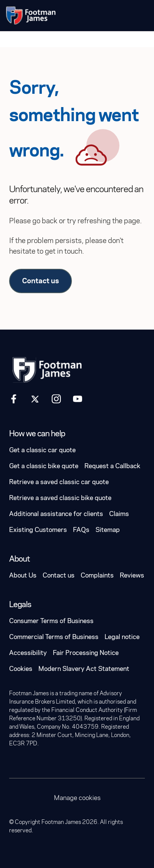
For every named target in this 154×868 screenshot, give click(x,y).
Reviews (132, 575)
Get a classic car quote (42, 450)
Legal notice (122, 637)
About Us (23, 575)
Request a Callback (112, 466)
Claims (119, 514)
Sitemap (108, 530)
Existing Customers (38, 530)
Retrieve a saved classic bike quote (60, 498)
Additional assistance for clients (56, 514)
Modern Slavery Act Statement (84, 669)
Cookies (21, 669)
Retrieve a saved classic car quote (59, 482)
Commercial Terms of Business (54, 637)
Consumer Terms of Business (51, 621)
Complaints (97, 575)
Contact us (40, 281)
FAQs (81, 530)
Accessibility (28, 653)
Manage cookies (77, 798)
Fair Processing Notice (86, 653)
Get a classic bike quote (44, 466)
